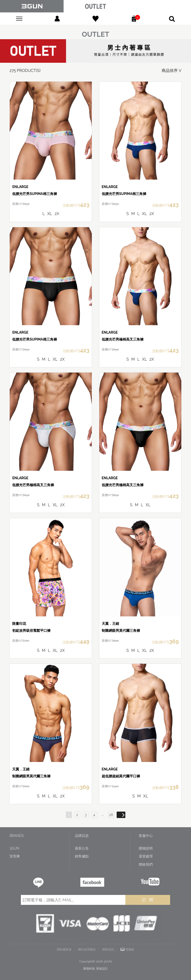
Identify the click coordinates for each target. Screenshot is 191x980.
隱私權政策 (64, 949)
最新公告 (82, 848)
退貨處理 (146, 856)
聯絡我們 (146, 864)
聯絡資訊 (108, 949)
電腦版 (130, 949)
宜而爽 (15, 856)
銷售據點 (82, 856)
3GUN (14, 848)
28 (111, 815)
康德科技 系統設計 (95, 969)
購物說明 (146, 848)
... (103, 815)
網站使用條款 (87, 949)
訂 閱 (148, 900)
